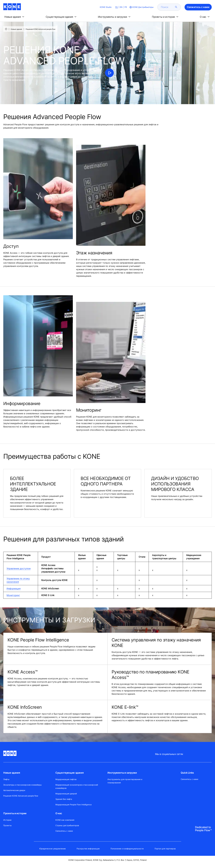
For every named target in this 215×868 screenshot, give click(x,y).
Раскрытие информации (88, 849)
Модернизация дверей (66, 794)
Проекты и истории (15, 813)
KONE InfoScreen (25, 707)
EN (121, 7)
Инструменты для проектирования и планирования (125, 781)
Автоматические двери (14, 790)
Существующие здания (69, 773)
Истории (7, 820)
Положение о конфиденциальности (127, 849)
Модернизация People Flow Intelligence (73, 805)
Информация (14, 589)
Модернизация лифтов (66, 779)
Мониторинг (13, 595)
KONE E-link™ (125, 707)
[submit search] (176, 7)
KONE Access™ (22, 672)
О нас (59, 813)
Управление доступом (19, 568)
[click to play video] (109, 73)
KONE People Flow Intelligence (38, 640)
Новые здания (16, 29)
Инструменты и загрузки (122, 773)
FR (126, 7)
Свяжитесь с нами (64, 831)
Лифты (6, 779)
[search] (167, 7)
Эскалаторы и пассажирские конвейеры (22, 785)
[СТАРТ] (6, 29)
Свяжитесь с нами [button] (198, 7)
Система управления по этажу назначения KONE (156, 643)
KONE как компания (65, 820)
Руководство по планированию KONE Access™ (150, 675)
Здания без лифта (64, 799)
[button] (15, 17)
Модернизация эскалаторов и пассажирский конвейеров (77, 786)
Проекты (7, 825)
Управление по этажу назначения (18, 580)
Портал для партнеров (165, 849)
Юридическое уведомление (53, 849)
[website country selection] (141, 7)
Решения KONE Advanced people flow (21, 796)
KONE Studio (106, 7)
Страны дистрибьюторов (67, 825)
